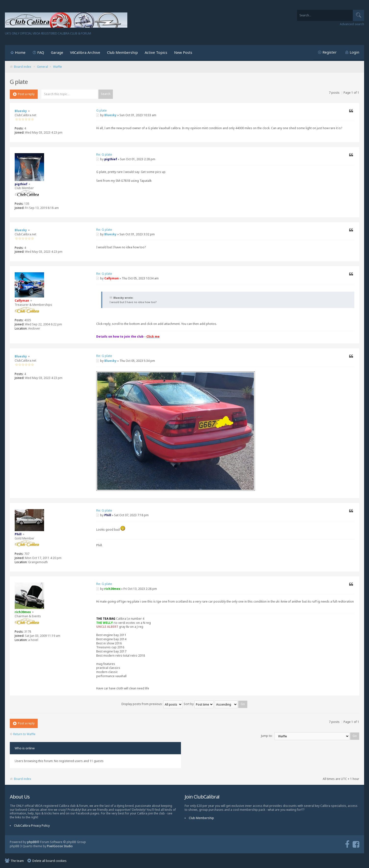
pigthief (111, 159)
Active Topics (156, 52)
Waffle (58, 67)
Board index (23, 67)
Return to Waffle (23, 734)
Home (20, 52)
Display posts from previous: (152, 704)
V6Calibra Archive (85, 52)
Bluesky (110, 115)
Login (354, 52)
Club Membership (122, 52)
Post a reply (24, 94)
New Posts (183, 52)
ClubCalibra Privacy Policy (32, 826)
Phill (108, 515)
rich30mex (112, 589)
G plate (101, 110)
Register (330, 52)
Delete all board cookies (49, 861)
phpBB (32, 842)
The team (17, 861)
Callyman (112, 278)
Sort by (199, 704)
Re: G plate (104, 154)
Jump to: (267, 736)
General (42, 67)
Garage (57, 52)
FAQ (41, 52)
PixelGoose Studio (60, 846)
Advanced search (352, 24)
